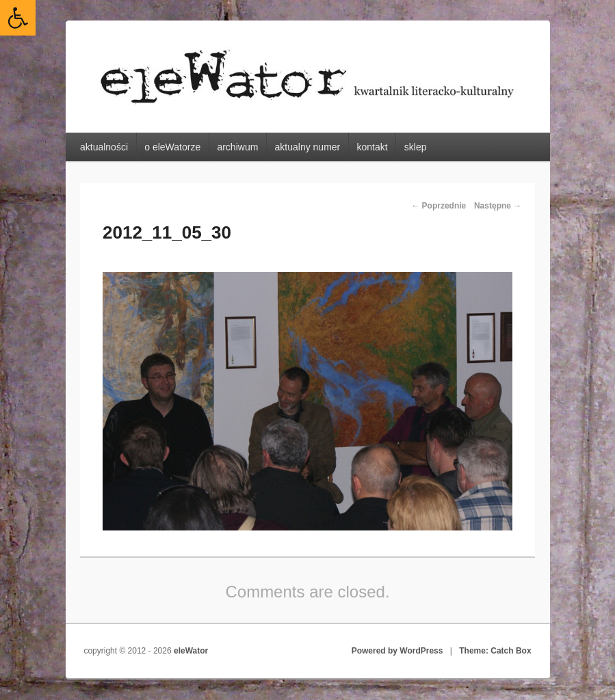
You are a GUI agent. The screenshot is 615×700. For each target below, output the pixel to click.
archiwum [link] (237, 147)
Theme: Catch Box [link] (495, 651)
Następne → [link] (498, 206)
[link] (18, 18)
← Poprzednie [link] (439, 206)
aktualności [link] (104, 147)
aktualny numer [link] (308, 147)
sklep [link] (416, 147)
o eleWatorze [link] (172, 147)
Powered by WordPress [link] (397, 651)
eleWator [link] (191, 651)
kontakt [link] (372, 147)
